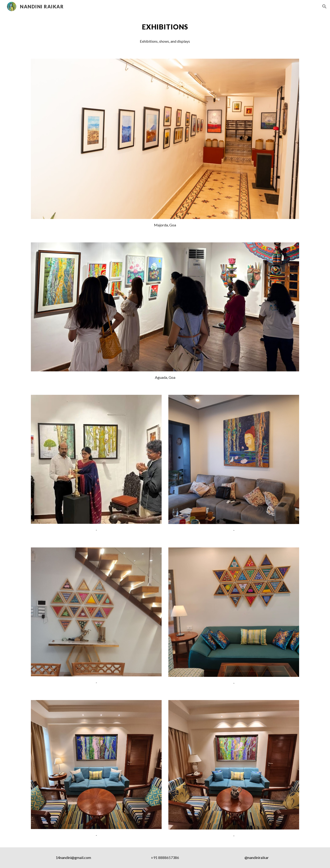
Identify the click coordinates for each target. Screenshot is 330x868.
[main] (165, 27)
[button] (324, 6)
